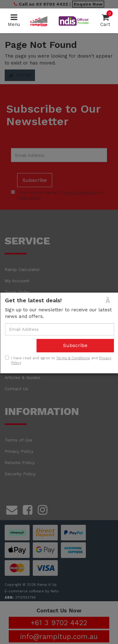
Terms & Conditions (73, 358)
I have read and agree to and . (58, 360)
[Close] (110, 301)
